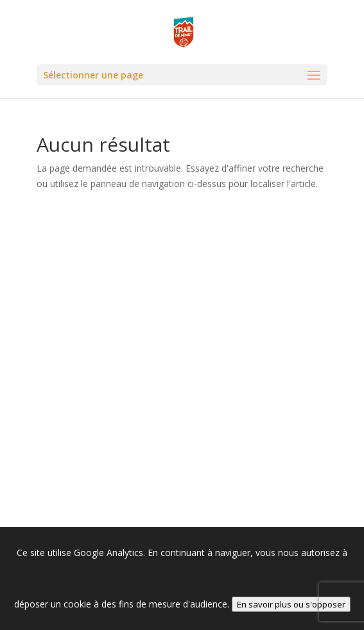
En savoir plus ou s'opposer (291, 604)
